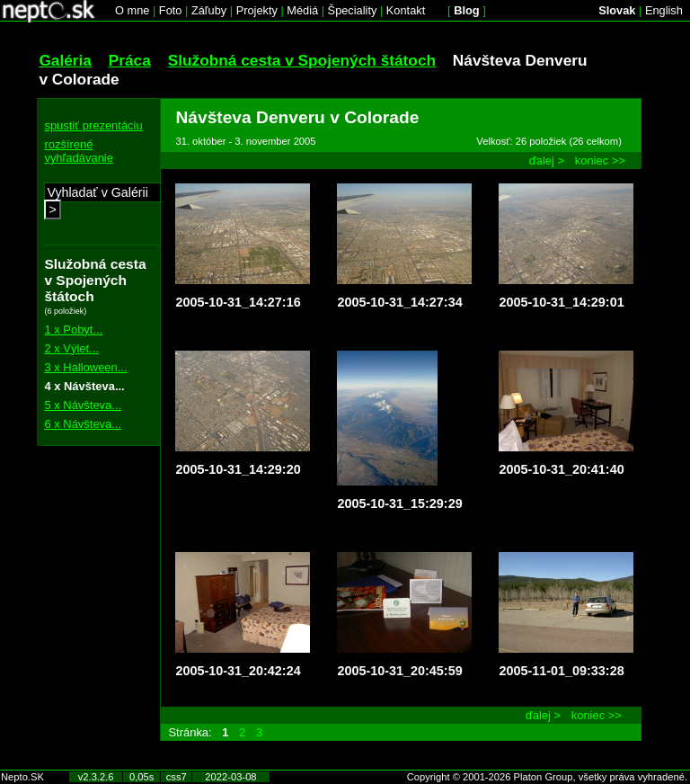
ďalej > (547, 160)
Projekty (257, 10)
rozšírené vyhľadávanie (79, 151)
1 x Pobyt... (73, 330)
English (664, 10)
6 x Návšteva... (83, 424)
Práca (130, 60)
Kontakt (406, 10)
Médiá (302, 10)
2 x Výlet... (71, 348)
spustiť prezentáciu (93, 125)
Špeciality (353, 10)
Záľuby (209, 10)
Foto (171, 10)
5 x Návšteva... (83, 405)
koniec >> (600, 160)
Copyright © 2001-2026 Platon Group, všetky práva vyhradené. (547, 777)
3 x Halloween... (85, 367)
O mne (132, 10)
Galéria (65, 60)
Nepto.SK (22, 777)
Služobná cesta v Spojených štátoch (302, 60)
